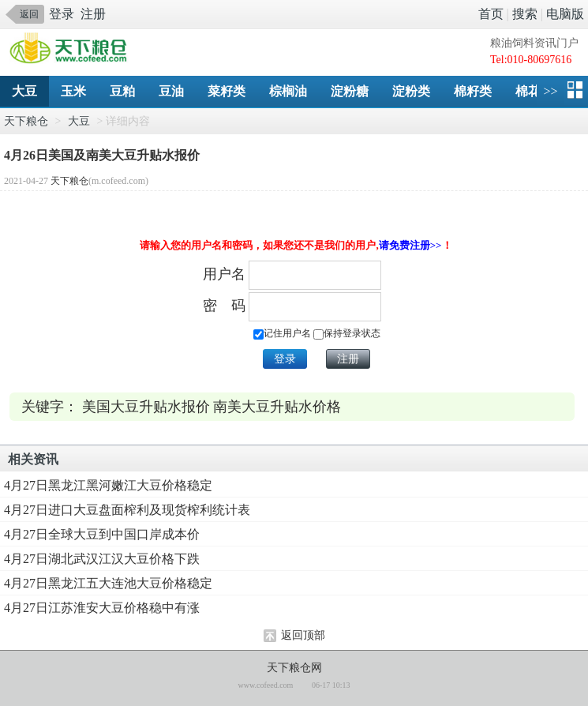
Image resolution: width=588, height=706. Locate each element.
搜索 (525, 14)
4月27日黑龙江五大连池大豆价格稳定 (108, 583)
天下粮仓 (26, 121)
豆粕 (122, 91)
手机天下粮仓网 (73, 49)
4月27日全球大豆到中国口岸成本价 (102, 534)
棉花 (528, 91)
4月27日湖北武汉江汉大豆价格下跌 (102, 559)
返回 (29, 14)
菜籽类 (227, 91)
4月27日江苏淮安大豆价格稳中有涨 (102, 608)
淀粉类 (411, 91)
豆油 (171, 91)
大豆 (24, 91)
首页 (491, 14)
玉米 (73, 91)
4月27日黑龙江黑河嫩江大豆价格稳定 (108, 485)
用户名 (224, 274)
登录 (62, 14)
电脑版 (565, 14)
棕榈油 (288, 91)
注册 (93, 14)
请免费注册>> (410, 245)
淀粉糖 (350, 91)
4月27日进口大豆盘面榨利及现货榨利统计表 (127, 510)
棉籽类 (473, 91)
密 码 (224, 306)
